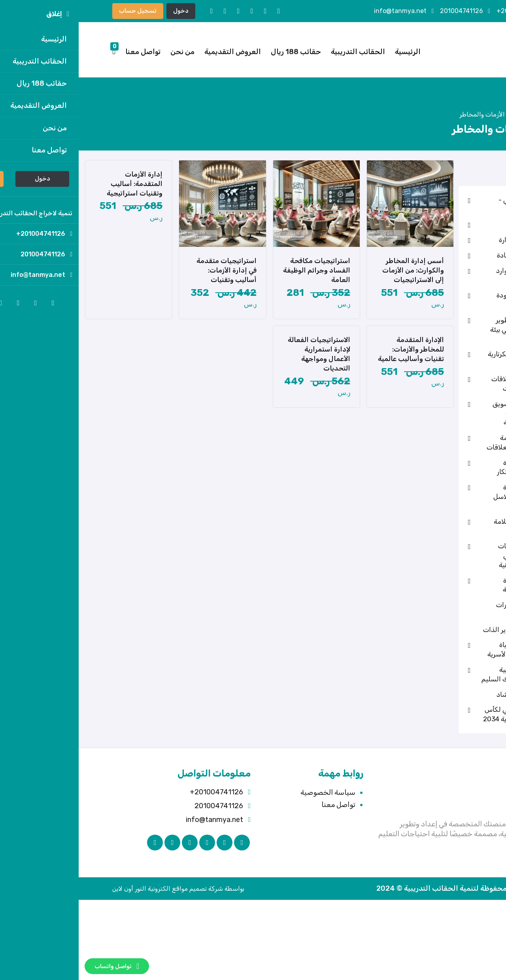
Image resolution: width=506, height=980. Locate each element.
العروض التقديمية (154, 52)
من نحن (104, 52)
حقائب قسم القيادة (454, 255)
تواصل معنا (64, 52)
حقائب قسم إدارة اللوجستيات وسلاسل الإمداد (452, 497)
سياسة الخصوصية (249, 792)
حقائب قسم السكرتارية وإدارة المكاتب (450, 359)
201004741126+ (445, 11)
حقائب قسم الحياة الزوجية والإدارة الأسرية (449, 649)
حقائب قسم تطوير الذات (447, 630)
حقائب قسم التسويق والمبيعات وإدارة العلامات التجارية (452, 413)
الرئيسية (329, 52)
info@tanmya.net (325, 11)
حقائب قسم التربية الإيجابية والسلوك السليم (447, 674)
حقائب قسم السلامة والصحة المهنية (453, 526)
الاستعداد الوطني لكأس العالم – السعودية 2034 (447, 714)
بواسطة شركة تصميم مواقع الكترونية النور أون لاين (100, 889)
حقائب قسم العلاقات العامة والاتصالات (451, 384)
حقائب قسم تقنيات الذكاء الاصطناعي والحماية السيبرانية (455, 555)
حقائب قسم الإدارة (455, 240)
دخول (102, 11)
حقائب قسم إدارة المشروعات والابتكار (454, 467)
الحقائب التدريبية (279, 52)
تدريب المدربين (461, 225)
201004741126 (386, 11)
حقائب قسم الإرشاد (454, 695)
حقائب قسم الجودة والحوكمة (454, 300)
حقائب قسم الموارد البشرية (454, 275)
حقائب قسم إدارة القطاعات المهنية (457, 585)
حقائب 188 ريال (217, 52)
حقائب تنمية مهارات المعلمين (454, 609)
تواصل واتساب (38, 966)
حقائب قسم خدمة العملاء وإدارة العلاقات (449, 442)
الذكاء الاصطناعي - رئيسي (455, 205)
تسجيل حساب (59, 11)
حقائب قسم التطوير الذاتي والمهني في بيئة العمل (451, 329)
